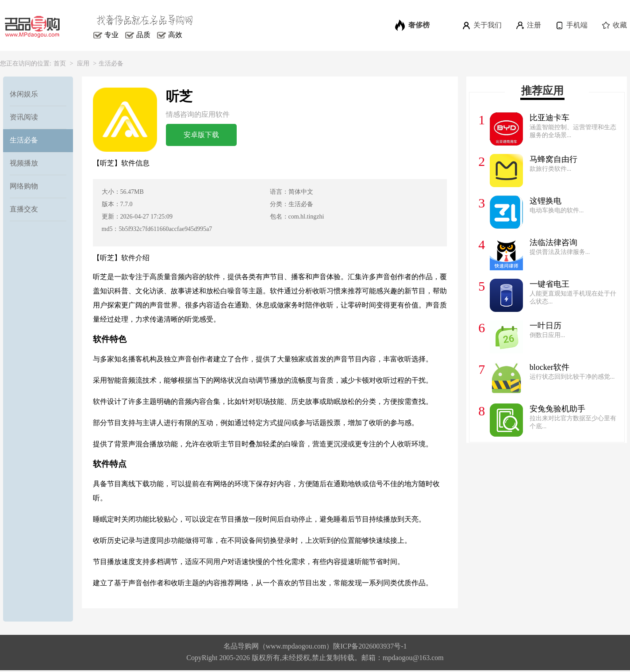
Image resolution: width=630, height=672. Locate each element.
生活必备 (111, 63)
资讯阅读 (24, 117)
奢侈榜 (412, 25)
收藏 (614, 25)
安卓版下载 (201, 135)
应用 (83, 63)
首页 (60, 63)
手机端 (571, 25)
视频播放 (24, 163)
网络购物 (24, 186)
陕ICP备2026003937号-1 (370, 646)
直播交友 (24, 209)
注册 (528, 25)
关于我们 (482, 25)
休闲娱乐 (24, 94)
